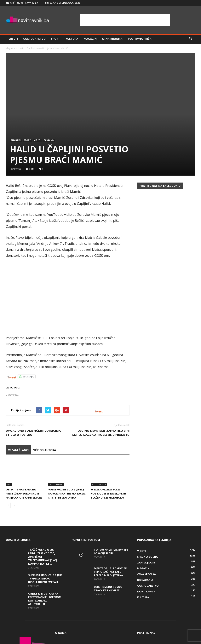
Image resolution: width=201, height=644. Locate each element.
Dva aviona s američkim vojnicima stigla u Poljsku (33, 433)
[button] (191, 39)
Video (37, 140)
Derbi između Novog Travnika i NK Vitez (108, 589)
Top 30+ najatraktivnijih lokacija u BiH (111, 551)
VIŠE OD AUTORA (45, 450)
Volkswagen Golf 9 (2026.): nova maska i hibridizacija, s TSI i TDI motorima (67, 494)
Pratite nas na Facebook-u (160, 186)
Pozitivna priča (140, 39)
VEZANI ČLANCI (18, 450)
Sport (56, 39)
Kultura (72, 39)
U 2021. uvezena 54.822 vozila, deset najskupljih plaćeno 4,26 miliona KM (109, 494)
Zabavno (49, 140)
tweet (99, 411)
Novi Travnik (146, 591)
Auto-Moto (56, 484)
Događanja (145, 580)
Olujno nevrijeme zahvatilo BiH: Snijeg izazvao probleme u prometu (101, 433)
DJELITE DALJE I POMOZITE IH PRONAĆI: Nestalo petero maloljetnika (110, 572)
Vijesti (13, 39)
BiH (9, 484)
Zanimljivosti (147, 562)
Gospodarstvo (34, 39)
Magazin (90, 39)
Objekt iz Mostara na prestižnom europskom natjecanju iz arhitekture (24, 494)
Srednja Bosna (147, 557)
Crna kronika (112, 39)
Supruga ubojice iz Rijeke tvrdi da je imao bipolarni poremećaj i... (45, 579)
